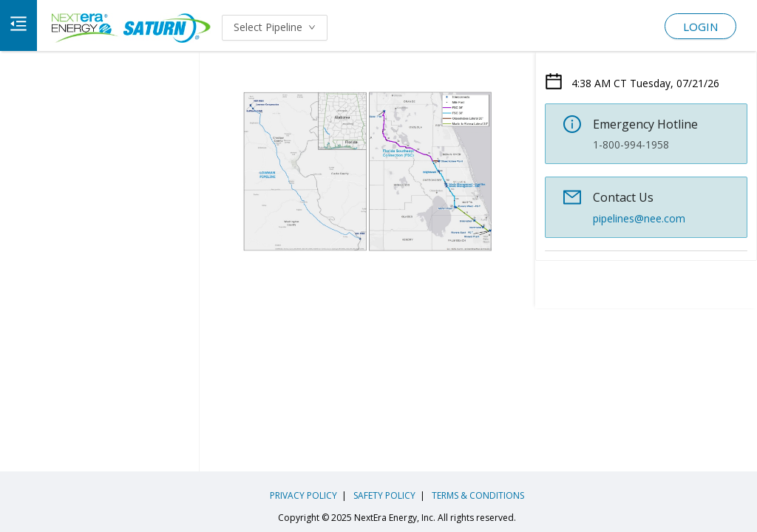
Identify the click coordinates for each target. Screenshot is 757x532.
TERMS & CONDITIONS (477, 495)
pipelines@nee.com (639, 218)
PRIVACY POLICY (303, 495)
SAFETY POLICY (383, 495)
